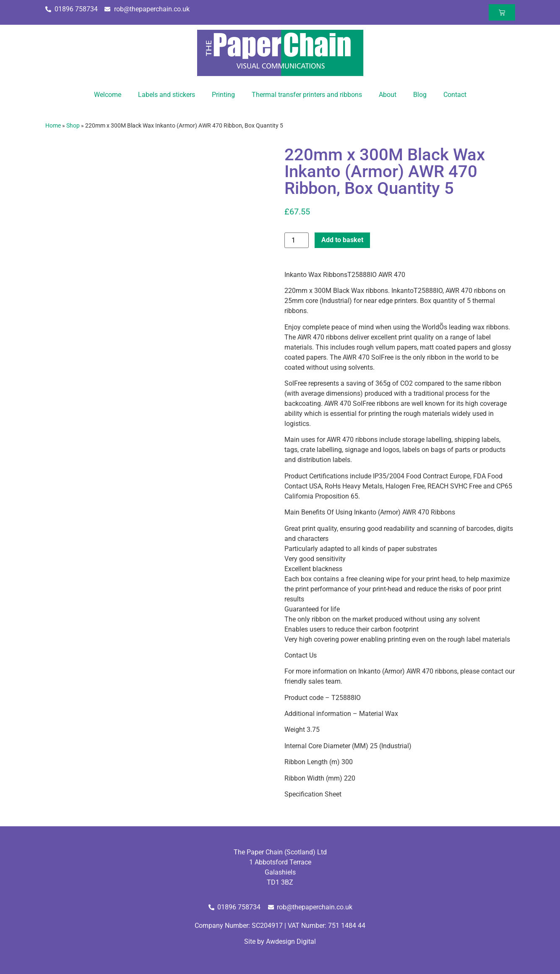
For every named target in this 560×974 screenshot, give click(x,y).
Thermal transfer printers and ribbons (307, 95)
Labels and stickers (167, 95)
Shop (73, 125)
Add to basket (342, 240)
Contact (455, 95)
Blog (420, 95)
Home (53, 125)
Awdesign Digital (291, 941)
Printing (223, 95)
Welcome (108, 95)
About (388, 95)
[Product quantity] (297, 240)
